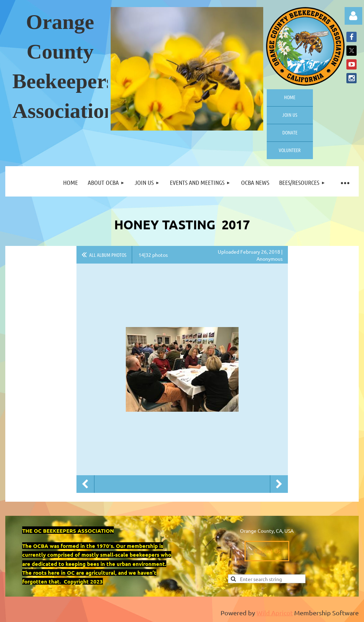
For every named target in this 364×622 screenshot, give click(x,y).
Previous (85, 484)
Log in (353, 16)
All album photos (108, 255)
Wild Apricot (275, 613)
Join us (290, 115)
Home (290, 97)
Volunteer (290, 150)
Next (279, 484)
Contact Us (267, 551)
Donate (290, 132)
